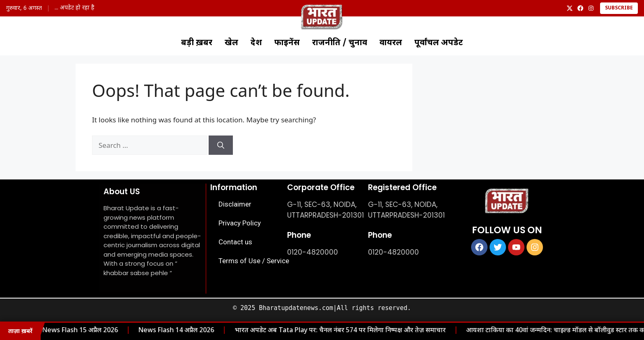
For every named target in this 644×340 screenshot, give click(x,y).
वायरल (391, 43)
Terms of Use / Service (254, 261)
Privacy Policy (240, 223)
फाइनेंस (287, 43)
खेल (231, 43)
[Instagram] (591, 8)
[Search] (221, 145)
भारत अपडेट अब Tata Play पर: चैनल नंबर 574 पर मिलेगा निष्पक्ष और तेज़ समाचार (329, 331)
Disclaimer (235, 204)
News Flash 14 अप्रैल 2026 (166, 331)
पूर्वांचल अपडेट (439, 43)
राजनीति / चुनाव (340, 43)
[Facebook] (580, 8)
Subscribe (619, 8)
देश (256, 43)
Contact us (235, 242)
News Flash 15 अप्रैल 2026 (69, 331)
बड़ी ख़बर (197, 43)
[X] (570, 8)
